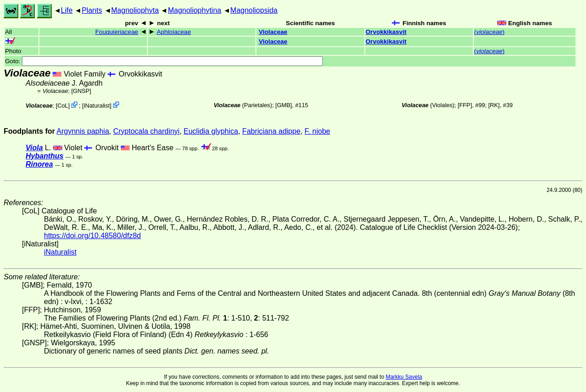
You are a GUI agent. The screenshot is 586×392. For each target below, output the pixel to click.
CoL (62, 106)
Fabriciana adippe (271, 131)
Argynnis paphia (83, 131)
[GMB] (283, 105)
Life (67, 10)
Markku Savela (404, 377)
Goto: (164, 61)
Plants (92, 10)
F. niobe (317, 131)
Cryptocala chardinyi (146, 131)
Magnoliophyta (135, 10)
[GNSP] (81, 91)
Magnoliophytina (195, 10)
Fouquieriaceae (117, 32)
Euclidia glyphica (211, 131)
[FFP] (465, 105)
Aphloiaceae (174, 32)
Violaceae (273, 32)
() (490, 32)
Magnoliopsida (254, 10)
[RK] (494, 105)
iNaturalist (97, 106)
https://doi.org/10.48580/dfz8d (92, 236)
